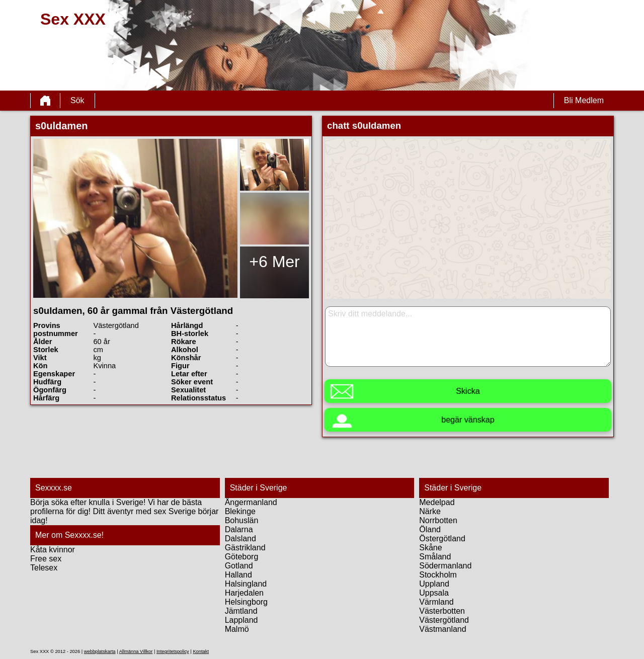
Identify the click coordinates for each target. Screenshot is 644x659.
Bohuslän (242, 520)
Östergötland (442, 539)
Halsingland (246, 584)
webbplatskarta (100, 651)
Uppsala (434, 593)
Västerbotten (442, 611)
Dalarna (239, 529)
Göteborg (242, 557)
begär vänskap (468, 420)
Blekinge (240, 511)
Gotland (239, 566)
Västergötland (444, 620)
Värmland (436, 602)
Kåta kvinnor (53, 550)
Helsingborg (246, 602)
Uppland (434, 584)
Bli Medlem (584, 100)
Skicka (468, 391)
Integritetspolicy (173, 651)
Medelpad (437, 502)
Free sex (46, 559)
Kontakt (201, 651)
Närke (430, 511)
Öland (430, 529)
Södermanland (445, 566)
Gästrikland (245, 548)
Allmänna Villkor (136, 651)
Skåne (430, 548)
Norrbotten (438, 520)
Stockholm (438, 575)
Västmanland (442, 629)
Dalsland (240, 539)
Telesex (44, 568)
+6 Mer (274, 262)
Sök (77, 100)
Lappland (242, 620)
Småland (435, 557)
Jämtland (241, 611)
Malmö (237, 629)
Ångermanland (251, 502)
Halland (238, 575)
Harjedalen (244, 593)
